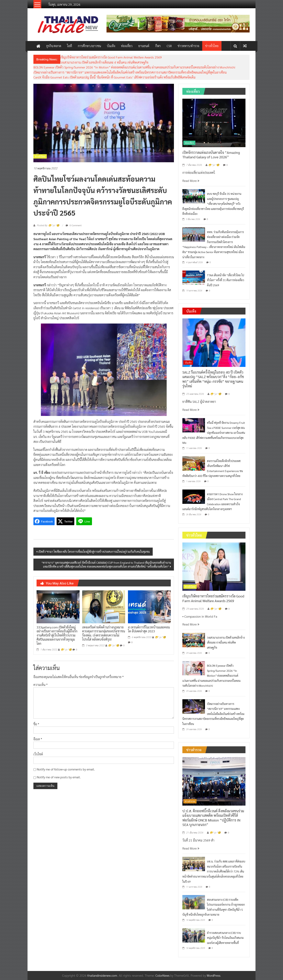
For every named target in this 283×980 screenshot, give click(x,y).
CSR (169, 46)
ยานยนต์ (144, 46)
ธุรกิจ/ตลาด (54, 46)
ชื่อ (36, 724)
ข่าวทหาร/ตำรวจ (188, 46)
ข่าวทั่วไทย (212, 46)
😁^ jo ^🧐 (66, 650)
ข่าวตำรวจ (190, 801)
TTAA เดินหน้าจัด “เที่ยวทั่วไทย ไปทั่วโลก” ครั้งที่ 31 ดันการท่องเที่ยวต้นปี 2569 (226, 280)
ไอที (69, 46)
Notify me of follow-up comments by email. (66, 769)
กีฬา (158, 46)
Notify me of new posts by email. (59, 777)
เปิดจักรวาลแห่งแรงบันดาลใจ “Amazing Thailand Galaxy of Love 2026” (211, 155)
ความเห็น (40, 685)
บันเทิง (111, 46)
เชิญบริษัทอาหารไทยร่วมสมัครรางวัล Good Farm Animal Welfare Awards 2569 (111, 57)
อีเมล (38, 739)
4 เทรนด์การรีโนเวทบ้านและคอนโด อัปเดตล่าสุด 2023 (149, 629)
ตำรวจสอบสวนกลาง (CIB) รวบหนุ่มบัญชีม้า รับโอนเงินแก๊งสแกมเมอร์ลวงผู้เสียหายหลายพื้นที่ (225, 938)
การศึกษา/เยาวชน (89, 46)
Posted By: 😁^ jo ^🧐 (48, 225)
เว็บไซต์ (38, 754)
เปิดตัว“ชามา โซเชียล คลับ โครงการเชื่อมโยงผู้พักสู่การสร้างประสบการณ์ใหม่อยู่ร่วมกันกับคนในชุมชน (94, 552)
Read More (191, 181)
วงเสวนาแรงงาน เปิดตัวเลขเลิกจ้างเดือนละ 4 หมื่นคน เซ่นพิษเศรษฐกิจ (104, 62)
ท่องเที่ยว (127, 46)
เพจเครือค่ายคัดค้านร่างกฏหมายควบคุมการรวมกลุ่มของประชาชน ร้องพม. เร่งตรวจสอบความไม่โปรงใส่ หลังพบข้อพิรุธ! (104, 633)
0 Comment (74, 225)
